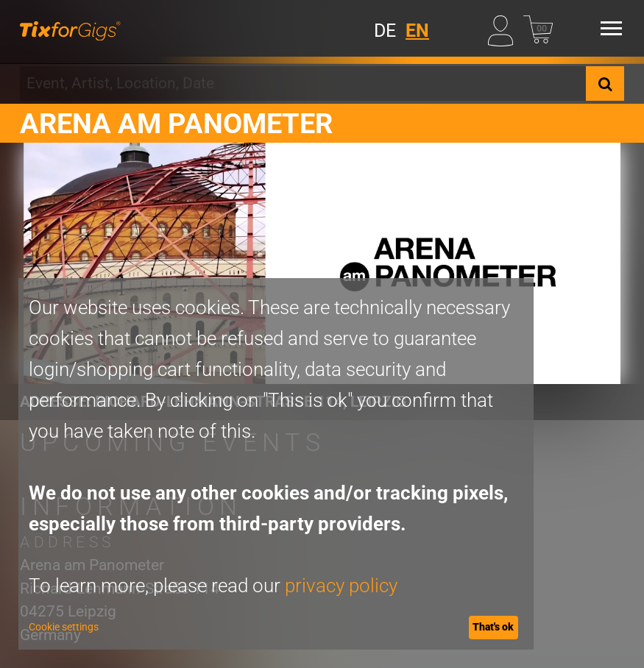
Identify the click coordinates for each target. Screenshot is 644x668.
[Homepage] (70, 28)
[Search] (605, 83)
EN (417, 31)
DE (385, 31)
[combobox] (303, 83)
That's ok (493, 627)
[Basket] (538, 28)
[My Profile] (503, 28)
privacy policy (341, 586)
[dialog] (276, 464)
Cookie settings (64, 627)
